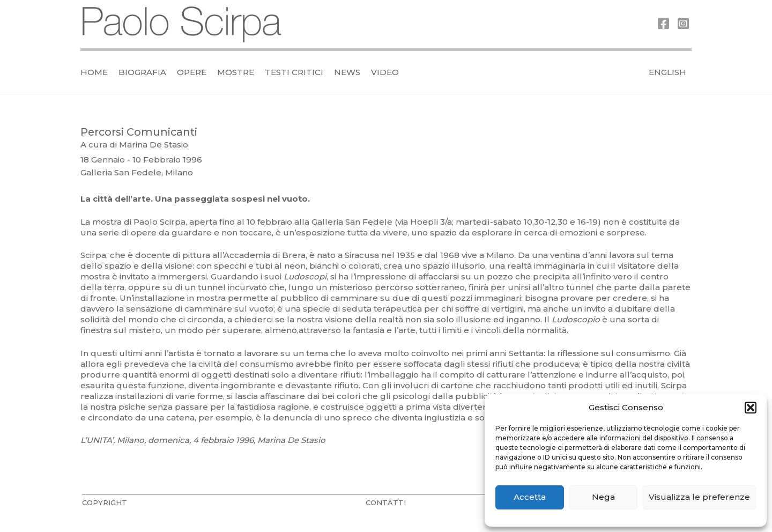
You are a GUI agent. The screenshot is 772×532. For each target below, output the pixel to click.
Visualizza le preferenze (699, 497)
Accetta (530, 497)
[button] (751, 408)
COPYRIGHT (105, 503)
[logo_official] (182, 24)
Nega (603, 497)
